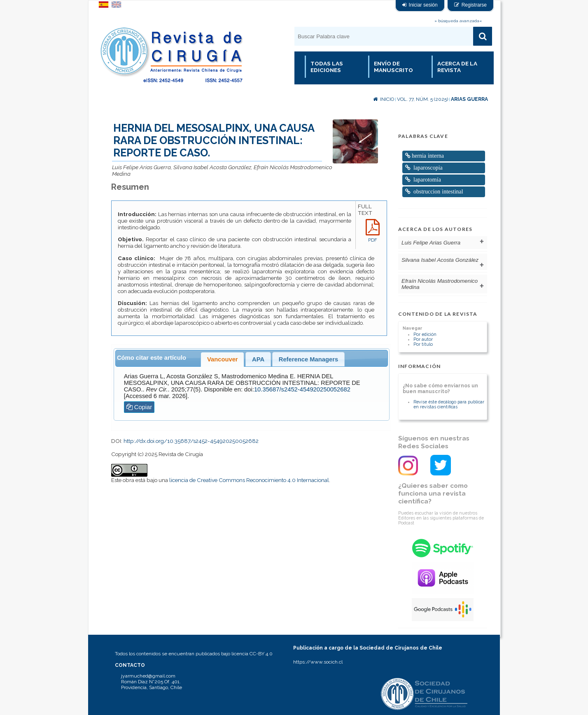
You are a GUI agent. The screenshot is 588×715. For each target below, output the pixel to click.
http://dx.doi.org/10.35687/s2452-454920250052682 (191, 441)
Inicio (384, 99)
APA (258, 359)
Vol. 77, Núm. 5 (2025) (422, 99)
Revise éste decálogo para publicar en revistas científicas (449, 404)
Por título (423, 344)
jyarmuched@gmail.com (148, 676)
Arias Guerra (469, 99)
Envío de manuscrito (393, 67)
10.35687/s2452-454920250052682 (302, 389)
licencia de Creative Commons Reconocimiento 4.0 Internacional (249, 480)
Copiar (139, 407)
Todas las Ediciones (327, 67)
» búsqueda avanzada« (458, 21)
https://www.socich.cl (318, 662)
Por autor (423, 339)
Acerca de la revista (457, 67)
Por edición (425, 334)
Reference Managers (308, 359)
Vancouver (223, 359)
